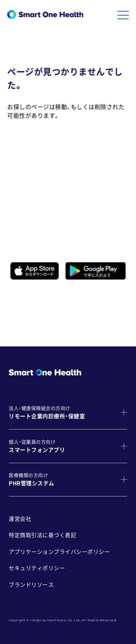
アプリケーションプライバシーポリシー (59, 552)
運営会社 (20, 519)
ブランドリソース (31, 585)
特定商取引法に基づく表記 (42, 535)
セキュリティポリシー (37, 568)
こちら (113, 306)
